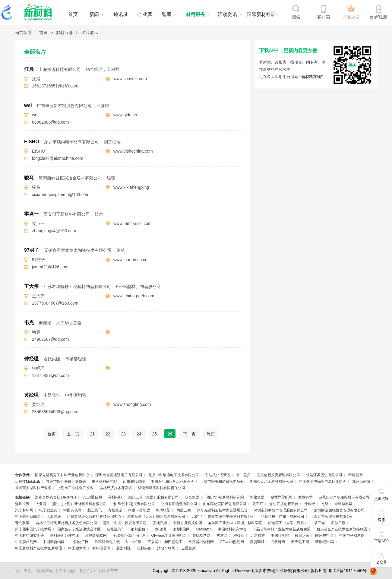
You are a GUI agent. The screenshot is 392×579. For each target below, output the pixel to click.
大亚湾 (41, 504)
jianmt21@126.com (50, 267)
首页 (73, 14)
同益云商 (184, 510)
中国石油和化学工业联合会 (172, 482)
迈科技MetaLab (28, 482)
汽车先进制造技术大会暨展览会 (222, 510)
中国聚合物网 (54, 542)
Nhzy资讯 (134, 542)
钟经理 (55, 359)
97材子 (74, 250)
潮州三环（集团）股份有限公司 (153, 497)
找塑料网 (278, 542)
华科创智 (356, 475)
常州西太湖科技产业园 (33, 488)
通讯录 (121, 14)
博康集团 (257, 497)
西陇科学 (305, 497)
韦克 (53, 323)
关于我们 (67, 571)
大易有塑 (258, 536)
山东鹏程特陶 (134, 482)
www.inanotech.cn (130, 260)
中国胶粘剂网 (26, 542)
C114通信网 (92, 497)
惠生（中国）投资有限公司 (125, 523)
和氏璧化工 (173, 542)
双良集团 (192, 497)
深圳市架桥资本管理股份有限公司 (281, 510)
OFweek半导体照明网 (169, 536)
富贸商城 (257, 542)
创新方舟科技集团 (188, 523)
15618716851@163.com (55, 86)
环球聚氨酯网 (96, 536)
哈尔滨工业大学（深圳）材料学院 (235, 523)
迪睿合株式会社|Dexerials (56, 497)
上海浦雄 (54, 517)
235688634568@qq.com (55, 412)
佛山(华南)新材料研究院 (225, 497)
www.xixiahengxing (131, 187)
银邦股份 (138, 529)
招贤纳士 (88, 571)
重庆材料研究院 (104, 482)
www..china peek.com (134, 296)
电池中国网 (181, 529)
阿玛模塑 (163, 510)
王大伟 (92, 286)
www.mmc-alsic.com (133, 223)
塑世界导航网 (281, 497)
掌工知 (319, 523)
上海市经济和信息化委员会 (222, 482)
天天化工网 (300, 542)
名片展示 (90, 33)
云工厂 (258, 504)
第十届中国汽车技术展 (33, 529)
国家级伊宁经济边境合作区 (79, 529)
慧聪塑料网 (201, 536)
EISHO (72, 142)
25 (154, 434)
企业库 (145, 14)
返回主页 (24, 571)
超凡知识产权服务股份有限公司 (344, 497)
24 (139, 434)
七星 (325, 504)
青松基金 (115, 510)
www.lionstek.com (130, 79)
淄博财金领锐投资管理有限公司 (339, 510)
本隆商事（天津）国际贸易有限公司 (156, 517)
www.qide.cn (125, 115)
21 (93, 434)
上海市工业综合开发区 (75, 488)
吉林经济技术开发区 (116, 488)
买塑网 (222, 536)
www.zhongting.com (132, 404)
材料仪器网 (101, 548)
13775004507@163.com (55, 303)
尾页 (211, 434)
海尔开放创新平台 (284, 504)
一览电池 (159, 529)
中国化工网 (80, 542)
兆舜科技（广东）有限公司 (283, 517)
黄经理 (55, 395)
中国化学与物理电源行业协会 (323, 482)
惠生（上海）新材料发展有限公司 (80, 504)
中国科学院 (280, 536)
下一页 (189, 434)
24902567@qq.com (50, 339)
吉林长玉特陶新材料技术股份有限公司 (66, 523)
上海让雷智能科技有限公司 (332, 517)
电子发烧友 (48, 510)
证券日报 (338, 523)
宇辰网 (153, 542)
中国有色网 (72, 510)
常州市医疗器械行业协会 (66, 482)
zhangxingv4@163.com (54, 231)
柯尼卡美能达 (139, 510)
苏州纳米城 (361, 482)
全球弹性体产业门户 (129, 536)
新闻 (94, 14)
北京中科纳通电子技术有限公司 (174, 475)
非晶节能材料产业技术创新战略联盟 (282, 529)
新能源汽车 (116, 529)
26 (170, 434)
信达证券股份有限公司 (324, 475)
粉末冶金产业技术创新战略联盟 (342, 529)
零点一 (64, 214)
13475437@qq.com (50, 375)
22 (108, 434)
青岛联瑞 (22, 523)
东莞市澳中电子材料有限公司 (231, 517)
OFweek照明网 (232, 542)
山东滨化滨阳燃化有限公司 (225, 504)
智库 (166, 14)
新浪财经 (124, 548)
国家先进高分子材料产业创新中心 (62, 475)
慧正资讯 (95, 510)
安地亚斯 (160, 523)
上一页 (73, 434)
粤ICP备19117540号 (347, 571)
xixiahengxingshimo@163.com (61, 195)
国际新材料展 (261, 14)
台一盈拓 (243, 475)
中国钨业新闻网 (28, 517)
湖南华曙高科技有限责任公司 (162, 488)
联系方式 (110, 571)
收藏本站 (45, 571)
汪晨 (72, 69)
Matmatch (204, 529)
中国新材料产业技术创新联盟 (39, 548)
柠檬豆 (239, 536)
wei (67, 105)
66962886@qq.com (50, 122)
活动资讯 (227, 14)
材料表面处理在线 (65, 536)
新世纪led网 (325, 542)
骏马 (70, 178)
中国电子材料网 (352, 536)
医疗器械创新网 (201, 542)
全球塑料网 (343, 504)
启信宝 (197, 517)
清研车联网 (166, 548)
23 (123, 434)
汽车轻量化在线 (107, 542)
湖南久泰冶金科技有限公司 (271, 482)
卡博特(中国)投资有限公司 (134, 504)
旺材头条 (144, 548)
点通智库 (188, 548)
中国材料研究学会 (232, 529)
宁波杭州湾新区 (218, 475)
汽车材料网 (24, 510)
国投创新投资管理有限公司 (278, 475)
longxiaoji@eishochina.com (58, 158)
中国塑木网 (77, 548)
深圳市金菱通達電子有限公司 (119, 475)
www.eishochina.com (133, 151)
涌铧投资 (22, 504)
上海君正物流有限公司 (179, 504)
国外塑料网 (324, 536)
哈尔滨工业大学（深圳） (288, 523)
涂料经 (310, 504)
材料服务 (195, 14)
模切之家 (302, 536)
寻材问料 (115, 497)
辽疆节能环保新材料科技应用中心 (94, 517)
